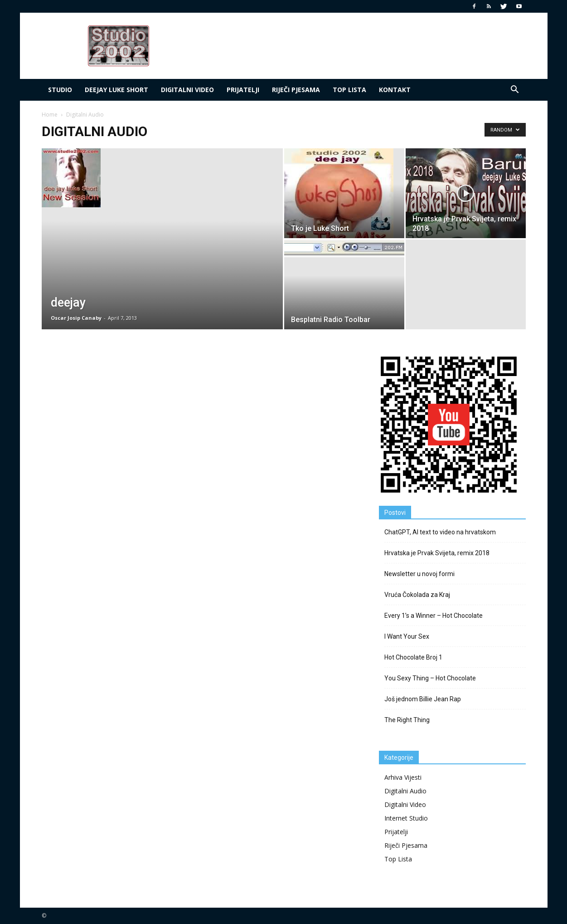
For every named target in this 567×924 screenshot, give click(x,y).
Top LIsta (349, 90)
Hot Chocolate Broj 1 (413, 657)
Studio (60, 90)
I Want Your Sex (407, 636)
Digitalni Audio (405, 791)
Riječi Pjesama (296, 90)
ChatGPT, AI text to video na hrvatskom (440, 532)
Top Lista (398, 859)
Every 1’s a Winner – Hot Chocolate (434, 616)
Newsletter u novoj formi (419, 574)
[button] (515, 90)
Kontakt (395, 90)
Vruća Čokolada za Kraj (417, 595)
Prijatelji (243, 90)
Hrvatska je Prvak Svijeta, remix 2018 (437, 553)
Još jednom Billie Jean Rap (423, 699)
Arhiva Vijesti (403, 777)
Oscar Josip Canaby (76, 318)
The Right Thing (407, 720)
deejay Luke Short (116, 90)
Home (50, 115)
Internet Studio (406, 818)
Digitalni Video (187, 90)
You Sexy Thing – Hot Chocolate (430, 678)
